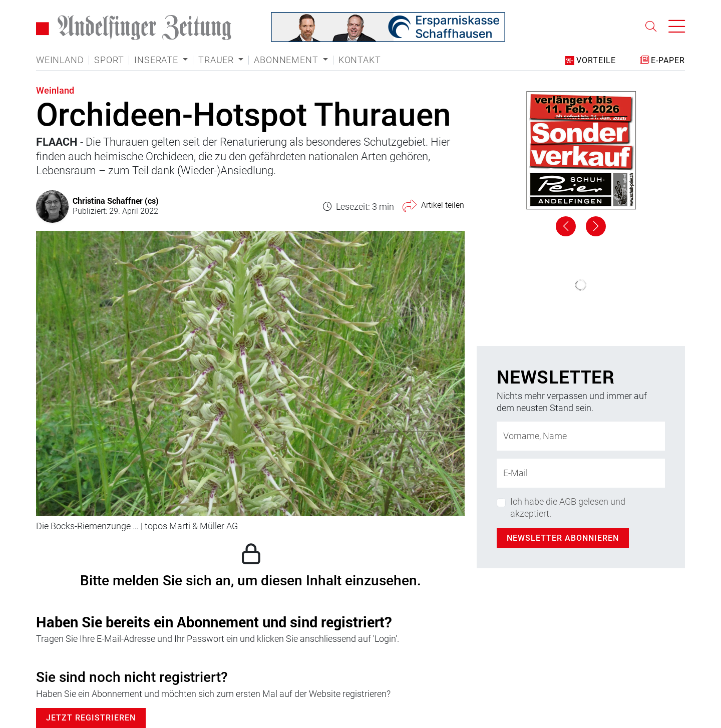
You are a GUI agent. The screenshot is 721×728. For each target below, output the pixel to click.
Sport (109, 60)
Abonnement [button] (287, 60)
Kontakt (360, 60)
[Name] (581, 436)
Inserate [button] (157, 60)
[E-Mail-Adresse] (581, 473)
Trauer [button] (217, 60)
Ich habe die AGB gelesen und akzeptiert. (568, 507)
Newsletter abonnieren (563, 538)
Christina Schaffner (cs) (116, 201)
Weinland (60, 60)
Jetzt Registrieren (91, 718)
